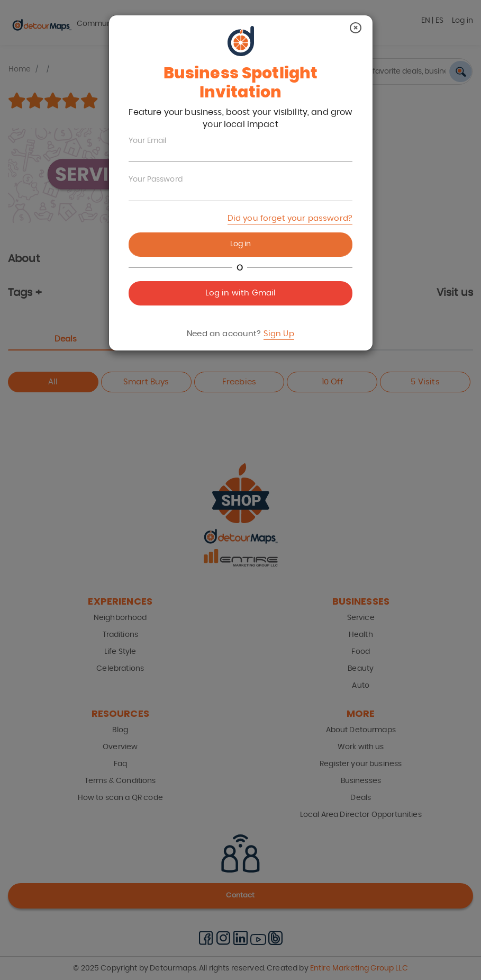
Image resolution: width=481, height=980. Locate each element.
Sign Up (279, 334)
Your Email (148, 141)
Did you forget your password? (290, 218)
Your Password (156, 179)
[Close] (356, 28)
